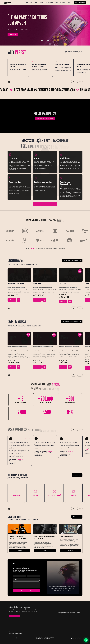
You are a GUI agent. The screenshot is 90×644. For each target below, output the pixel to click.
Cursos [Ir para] (19, 630)
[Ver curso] (19, 277)
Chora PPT (37, 285)
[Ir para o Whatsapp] (86, 640)
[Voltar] (39, 41)
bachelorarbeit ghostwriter (66, 167)
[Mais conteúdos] (77, 518)
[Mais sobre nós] (77, 477)
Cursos (36, 3)
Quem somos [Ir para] (12, 630)
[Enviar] (26, 591)
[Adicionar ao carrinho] (18, 301)
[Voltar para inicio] (7, 3)
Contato (69, 3)
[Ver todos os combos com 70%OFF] (72, 323)
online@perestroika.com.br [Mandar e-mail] (16, 635)
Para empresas (49, 3)
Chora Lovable (28, 3)
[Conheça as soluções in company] (45, 120)
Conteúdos (62, 3)
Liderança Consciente (16, 285)
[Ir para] (19, 541)
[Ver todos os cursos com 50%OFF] (72, 262)
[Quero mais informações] (45, 206)
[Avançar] (51, 41)
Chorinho (62, 285)
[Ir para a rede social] (10, 640)
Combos (41, 3)
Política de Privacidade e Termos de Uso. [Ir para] (44, 638)
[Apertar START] (13, 34)
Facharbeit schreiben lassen (41, 170)
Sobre (56, 3)
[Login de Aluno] (80, 3)
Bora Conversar (15, 618)
